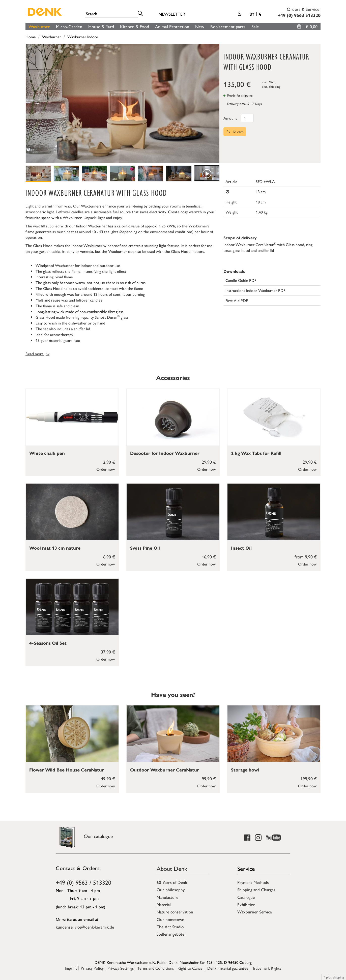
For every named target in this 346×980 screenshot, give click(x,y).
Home (31, 37)
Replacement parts (228, 26)
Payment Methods (253, 882)
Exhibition (246, 904)
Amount (230, 118)
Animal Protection (172, 26)
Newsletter (172, 14)
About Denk (172, 868)
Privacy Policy (92, 968)
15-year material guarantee (58, 340)
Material (164, 904)
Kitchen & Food (135, 26)
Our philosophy (171, 889)
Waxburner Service (255, 912)
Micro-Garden (69, 26)
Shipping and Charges (256, 889)
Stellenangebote (170, 934)
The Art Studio (170, 927)
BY (255, 14)
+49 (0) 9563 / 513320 (83, 882)
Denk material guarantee (228, 968)
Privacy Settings (121, 968)
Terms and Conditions (156, 968)
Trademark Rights (267, 968)
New (200, 26)
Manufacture (167, 897)
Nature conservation (175, 912)
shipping (275, 86)
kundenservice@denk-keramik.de (85, 927)
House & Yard (101, 26)
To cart (235, 132)
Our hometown (170, 919)
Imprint (71, 968)
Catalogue (246, 897)
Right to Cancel (191, 968)
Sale (255, 26)
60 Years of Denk (172, 882)
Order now (106, 469)
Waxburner (39, 26)
